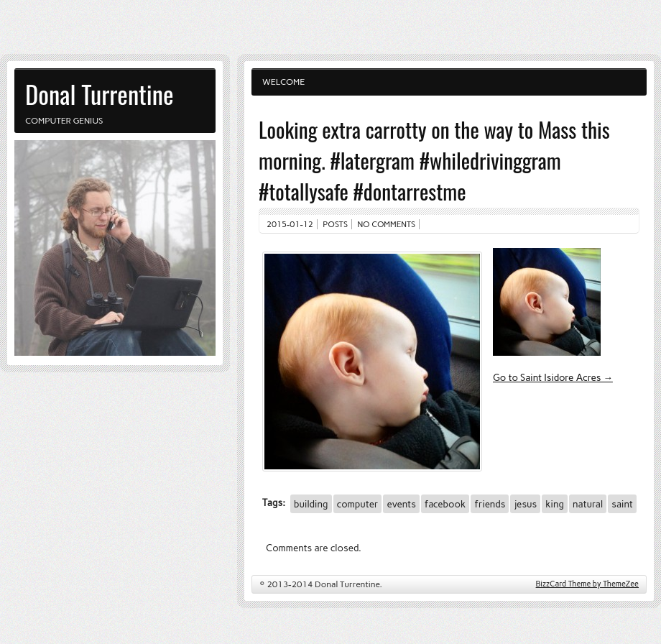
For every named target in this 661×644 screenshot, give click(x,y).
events (401, 504)
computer (358, 504)
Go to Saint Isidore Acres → (553, 377)
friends (490, 504)
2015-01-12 (290, 224)
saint (622, 504)
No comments (387, 224)
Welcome (283, 82)
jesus (525, 504)
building (311, 504)
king (555, 504)
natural (588, 504)
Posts (335, 224)
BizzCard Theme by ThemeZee (587, 584)
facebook (445, 504)
